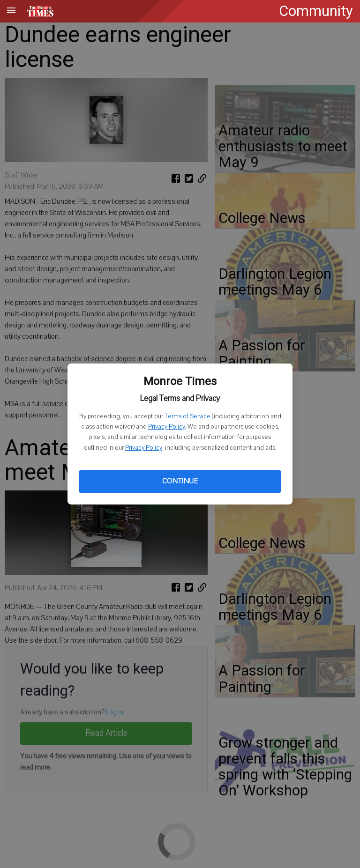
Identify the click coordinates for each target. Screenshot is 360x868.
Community (316, 11)
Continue (180, 481)
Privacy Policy (166, 427)
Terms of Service (187, 416)
